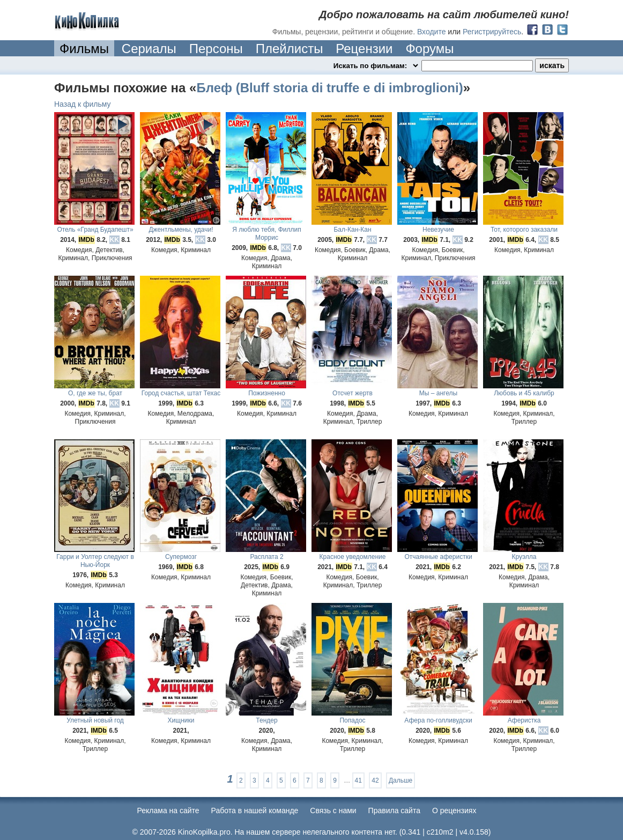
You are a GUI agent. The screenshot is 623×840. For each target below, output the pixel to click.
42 (375, 780)
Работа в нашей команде (255, 810)
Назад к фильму (83, 104)
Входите (432, 32)
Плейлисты (290, 49)
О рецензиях (454, 810)
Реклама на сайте (168, 810)
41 (358, 780)
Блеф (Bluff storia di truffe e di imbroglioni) (329, 88)
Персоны (216, 49)
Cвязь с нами (333, 810)
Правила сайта (394, 810)
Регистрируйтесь (492, 32)
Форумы (429, 49)
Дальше (400, 780)
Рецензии (364, 49)
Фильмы (84, 49)
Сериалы (149, 49)
